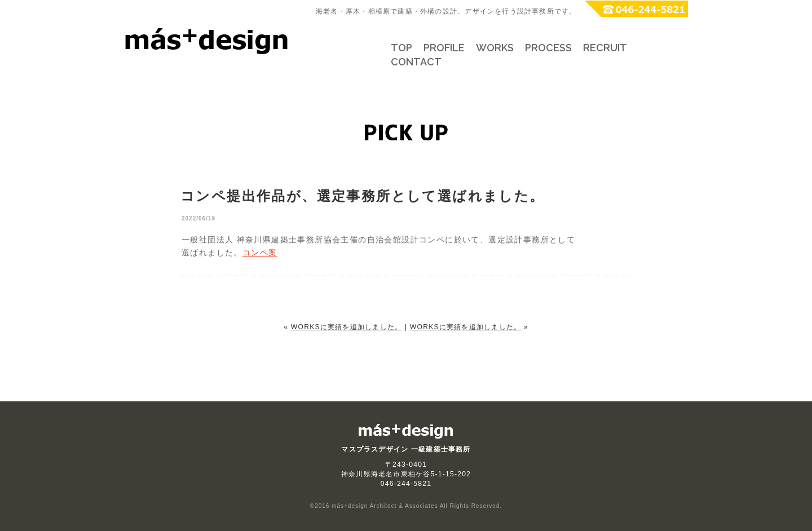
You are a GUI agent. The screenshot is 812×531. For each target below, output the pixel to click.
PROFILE (444, 48)
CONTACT (416, 62)
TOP (401, 48)
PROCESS (548, 48)
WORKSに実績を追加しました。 (347, 327)
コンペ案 (260, 253)
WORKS (495, 48)
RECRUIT (605, 48)
